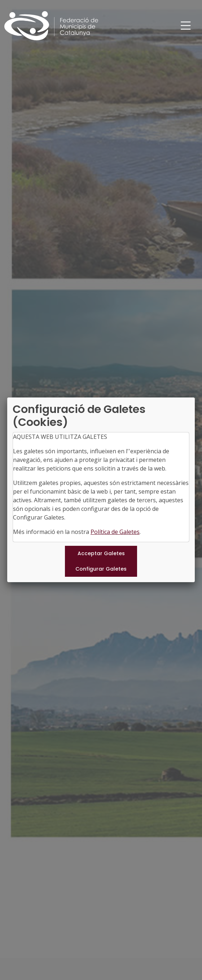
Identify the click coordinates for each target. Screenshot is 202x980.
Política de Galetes (115, 532)
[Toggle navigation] (186, 26)
